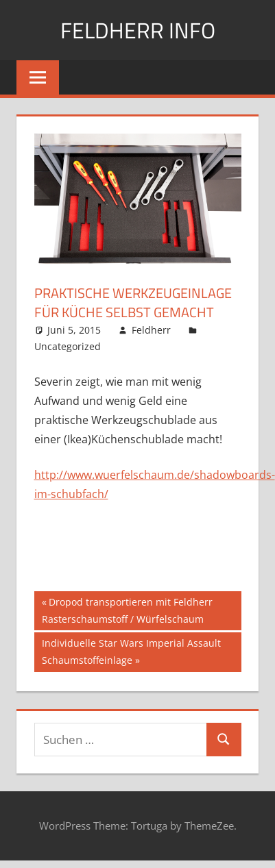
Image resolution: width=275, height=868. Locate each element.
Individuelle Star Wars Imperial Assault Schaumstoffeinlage (131, 650)
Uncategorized (68, 346)
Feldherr (151, 330)
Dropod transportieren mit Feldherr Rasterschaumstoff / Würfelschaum (127, 609)
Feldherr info (138, 30)
